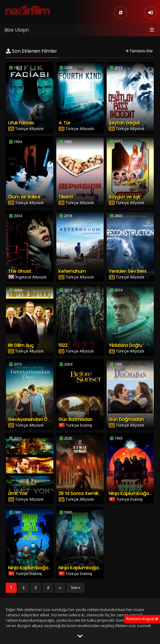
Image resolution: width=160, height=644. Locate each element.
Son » (76, 588)
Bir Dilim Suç (21, 345)
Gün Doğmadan (126, 419)
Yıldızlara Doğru (125, 345)
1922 (63, 345)
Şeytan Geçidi (124, 123)
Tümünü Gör (139, 51)
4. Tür (64, 123)
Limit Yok (18, 493)
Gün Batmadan (75, 419)
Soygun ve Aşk (125, 197)
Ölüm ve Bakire (24, 197)
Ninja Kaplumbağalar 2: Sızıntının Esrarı (49, 568)
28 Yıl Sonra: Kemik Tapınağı (88, 493)
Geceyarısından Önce (32, 419)
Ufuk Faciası (21, 123)
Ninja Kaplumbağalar (81, 568)
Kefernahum (72, 271)
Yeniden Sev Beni (128, 271)
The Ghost (20, 271)
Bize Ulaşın (17, 30)
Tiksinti (66, 197)
